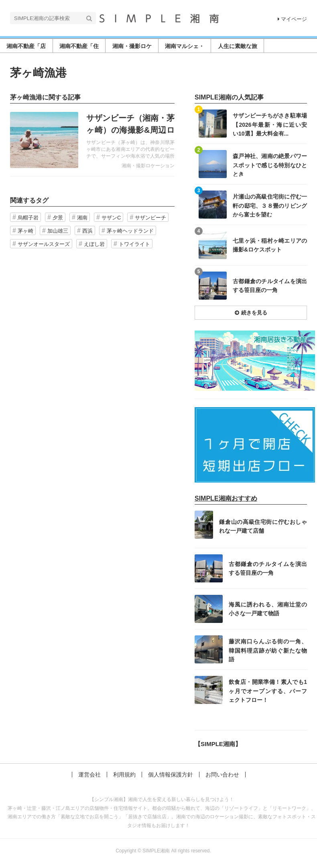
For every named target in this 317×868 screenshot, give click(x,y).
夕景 (58, 218)
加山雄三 (58, 231)
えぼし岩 (94, 244)
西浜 (87, 231)
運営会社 (89, 775)
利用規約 (124, 775)
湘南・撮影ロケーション (148, 166)
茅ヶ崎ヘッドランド (130, 231)
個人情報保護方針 (171, 775)
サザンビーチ (150, 218)
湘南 (82, 218)
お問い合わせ (222, 775)
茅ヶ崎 (25, 231)
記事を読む (92, 140)
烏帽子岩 (28, 218)
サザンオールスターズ (44, 244)
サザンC (111, 218)
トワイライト (134, 244)
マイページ (292, 19)
